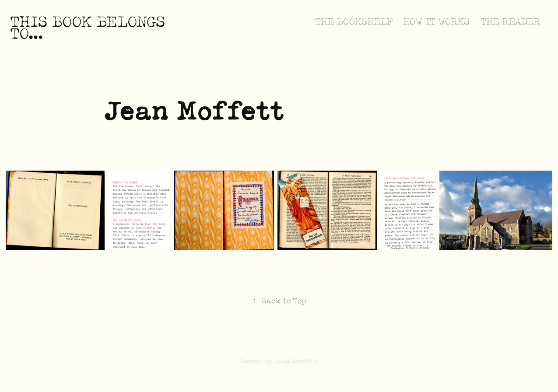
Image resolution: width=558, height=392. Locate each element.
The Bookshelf (354, 22)
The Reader (510, 22)
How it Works (436, 22)
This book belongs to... (90, 28)
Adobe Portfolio (296, 361)
